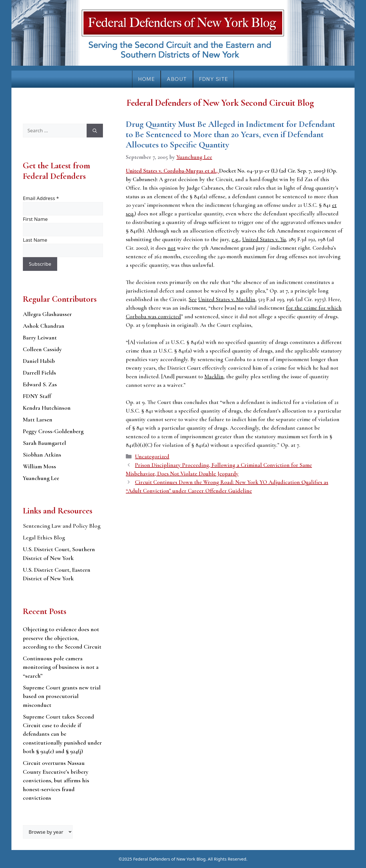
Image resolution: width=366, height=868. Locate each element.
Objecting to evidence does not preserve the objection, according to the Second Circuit (62, 638)
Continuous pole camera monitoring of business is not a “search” (61, 667)
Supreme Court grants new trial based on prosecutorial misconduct (62, 696)
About (177, 79)
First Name (35, 219)
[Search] (95, 131)
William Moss (39, 466)
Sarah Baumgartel (44, 443)
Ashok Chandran (44, 326)
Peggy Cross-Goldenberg (53, 431)
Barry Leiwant (40, 338)
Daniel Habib (39, 361)
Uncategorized (152, 457)
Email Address (41, 198)
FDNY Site (214, 79)
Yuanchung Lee (41, 478)
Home (147, 79)
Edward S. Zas (40, 384)
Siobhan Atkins (42, 455)
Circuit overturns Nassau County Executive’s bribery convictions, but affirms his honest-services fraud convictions (56, 780)
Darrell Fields (39, 373)
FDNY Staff (37, 396)
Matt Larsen (38, 420)
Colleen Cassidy (42, 349)
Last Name (35, 240)
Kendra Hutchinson (47, 408)
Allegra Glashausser (47, 314)
